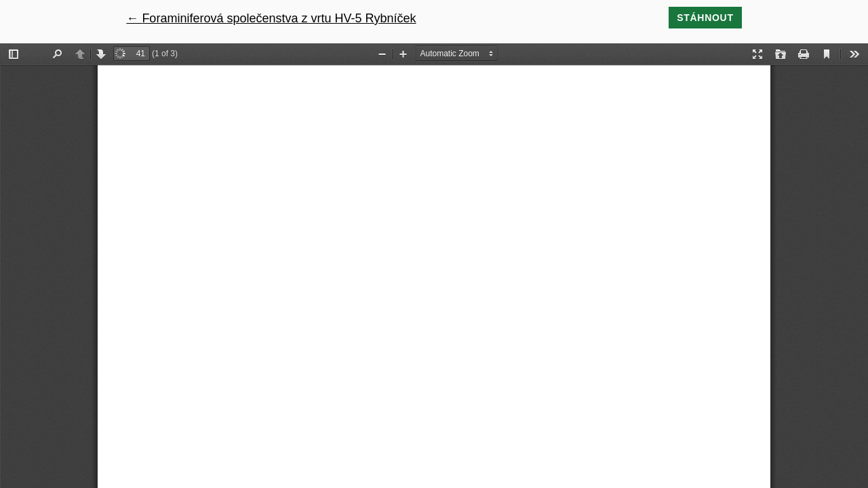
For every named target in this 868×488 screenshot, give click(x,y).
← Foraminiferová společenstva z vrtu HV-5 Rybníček (271, 18)
